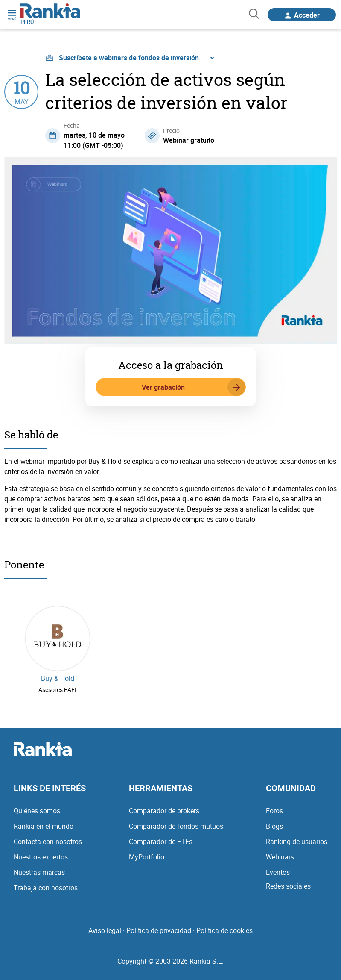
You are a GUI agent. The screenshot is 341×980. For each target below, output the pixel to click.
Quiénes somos (37, 811)
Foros (274, 811)
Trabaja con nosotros (46, 888)
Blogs (274, 826)
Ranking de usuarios (297, 842)
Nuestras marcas (39, 872)
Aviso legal (105, 930)
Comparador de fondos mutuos (176, 826)
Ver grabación (194, 387)
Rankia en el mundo (44, 826)
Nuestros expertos (41, 857)
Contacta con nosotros (48, 842)
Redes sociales (288, 886)
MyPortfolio (147, 857)
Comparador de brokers (164, 811)
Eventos (278, 872)
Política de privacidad (159, 930)
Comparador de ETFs (161, 842)
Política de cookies (224, 930)
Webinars (280, 857)
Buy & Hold (58, 678)
